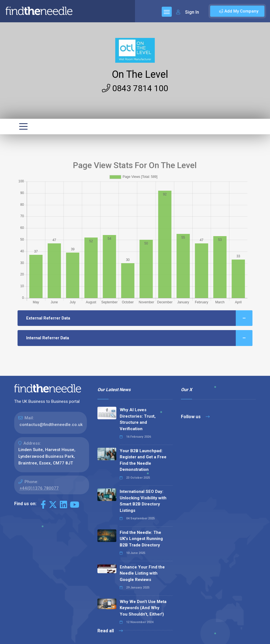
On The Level (140, 74)
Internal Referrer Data (139, 338)
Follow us (195, 417)
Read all (110, 631)
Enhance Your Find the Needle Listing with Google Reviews (142, 573)
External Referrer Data (139, 318)
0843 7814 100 (135, 88)
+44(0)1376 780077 (39, 488)
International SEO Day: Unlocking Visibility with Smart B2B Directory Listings (143, 501)
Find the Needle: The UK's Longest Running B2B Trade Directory (141, 539)
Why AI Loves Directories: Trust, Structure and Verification (138, 419)
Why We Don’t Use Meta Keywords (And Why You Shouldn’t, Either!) (143, 608)
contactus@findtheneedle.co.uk (51, 425)
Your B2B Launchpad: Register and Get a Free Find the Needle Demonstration (143, 460)
